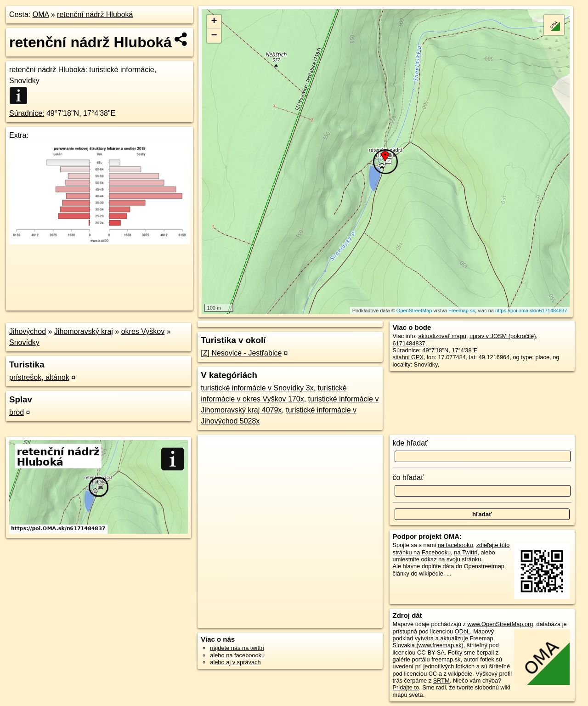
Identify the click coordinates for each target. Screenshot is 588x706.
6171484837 (409, 343)
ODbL (462, 631)
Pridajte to (406, 687)
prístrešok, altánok (39, 377)
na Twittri (466, 552)
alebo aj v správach (235, 662)
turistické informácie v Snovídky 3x (257, 388)
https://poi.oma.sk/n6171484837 (531, 311)
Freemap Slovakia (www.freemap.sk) (443, 642)
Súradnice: (27, 113)
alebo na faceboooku (237, 655)
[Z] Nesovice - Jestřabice (241, 353)
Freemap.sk (462, 311)
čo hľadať (408, 477)
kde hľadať (410, 443)
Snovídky (24, 342)
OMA (41, 14)
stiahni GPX (408, 357)
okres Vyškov (143, 331)
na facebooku (455, 545)
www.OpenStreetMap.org (500, 624)
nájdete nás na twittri (237, 648)
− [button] (214, 36)
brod (17, 412)
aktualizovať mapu (442, 336)
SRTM (441, 681)
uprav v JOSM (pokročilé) (503, 336)
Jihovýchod (28, 331)
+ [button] (214, 22)
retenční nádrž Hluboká (95, 14)
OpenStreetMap (414, 311)
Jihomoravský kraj (84, 331)
